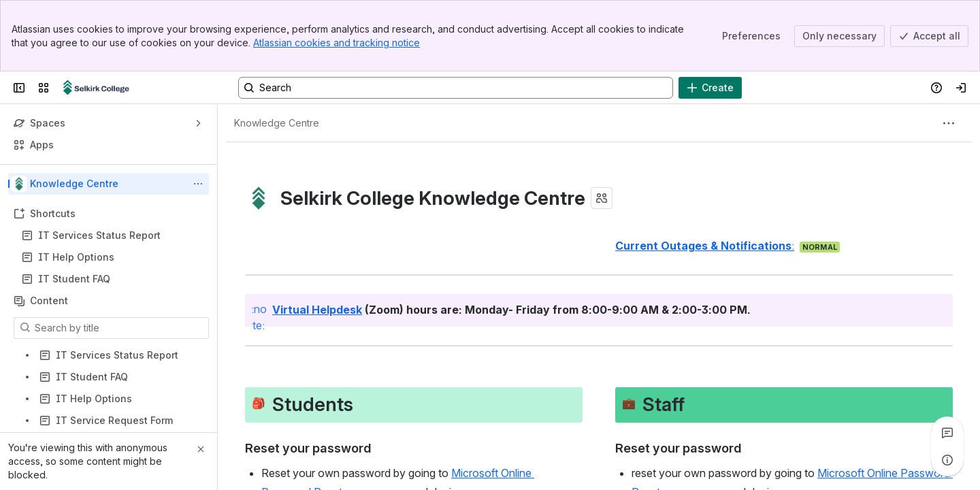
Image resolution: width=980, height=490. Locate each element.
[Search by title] (119, 328)
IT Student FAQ (74, 279)
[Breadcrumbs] (277, 123)
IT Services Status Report (99, 235)
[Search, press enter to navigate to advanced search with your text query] (456, 88)
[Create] (710, 88)
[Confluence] (96, 88)
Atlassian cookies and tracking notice (337, 43)
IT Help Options (76, 257)
